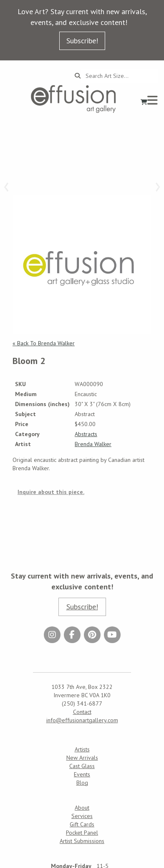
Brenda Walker (93, 444)
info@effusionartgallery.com (82, 720)
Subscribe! (82, 41)
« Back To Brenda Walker (44, 343)
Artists (82, 749)
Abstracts (86, 434)
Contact (82, 712)
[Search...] (119, 76)
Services (82, 816)
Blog (82, 783)
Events (82, 774)
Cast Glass (82, 766)
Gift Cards (82, 824)
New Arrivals (82, 758)
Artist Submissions (82, 841)
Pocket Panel (82, 833)
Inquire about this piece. (51, 492)
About (82, 808)
